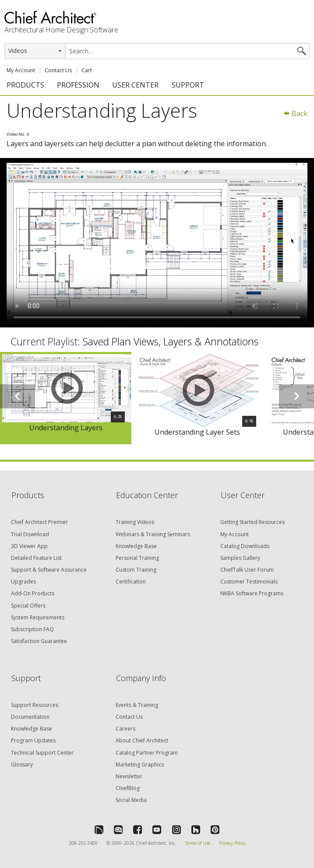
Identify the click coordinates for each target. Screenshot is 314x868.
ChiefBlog (128, 788)
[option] (66, 398)
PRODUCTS (25, 85)
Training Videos (135, 522)
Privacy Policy (232, 843)
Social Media (131, 800)
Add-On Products (33, 593)
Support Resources (35, 705)
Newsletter (129, 776)
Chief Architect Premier (39, 522)
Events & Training (137, 705)
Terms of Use (198, 843)
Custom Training (136, 570)
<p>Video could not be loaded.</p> (157, 242)
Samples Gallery (240, 558)
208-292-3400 (83, 843)
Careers (125, 729)
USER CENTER (135, 85)
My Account (21, 70)
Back (295, 113)
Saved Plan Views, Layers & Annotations (171, 341)
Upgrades (23, 582)
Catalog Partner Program (147, 753)
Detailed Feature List (36, 558)
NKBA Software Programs (252, 593)
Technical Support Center (42, 753)
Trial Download (30, 534)
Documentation (30, 717)
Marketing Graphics (140, 764)
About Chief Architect (142, 740)
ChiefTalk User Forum (247, 570)
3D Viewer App (29, 546)
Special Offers (28, 606)
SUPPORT (188, 85)
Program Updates (33, 740)
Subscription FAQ (32, 629)
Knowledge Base (136, 546)
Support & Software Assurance (49, 570)
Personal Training (137, 558)
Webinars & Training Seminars (153, 534)
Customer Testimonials (249, 582)
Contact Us (58, 70)
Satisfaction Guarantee (39, 641)
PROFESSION (78, 85)
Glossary (22, 764)
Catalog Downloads (245, 546)
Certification (131, 582)
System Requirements (38, 617)
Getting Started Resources (252, 522)
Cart (87, 70)
